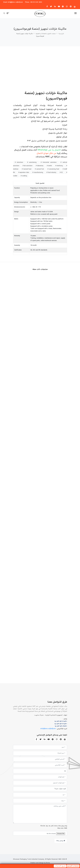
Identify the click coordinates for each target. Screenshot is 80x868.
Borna (48, 863)
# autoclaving (32, 162)
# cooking (24, 176)
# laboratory (40, 166)
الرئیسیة (61, 34)
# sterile (50, 166)
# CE (61, 173)
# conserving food (54, 169)
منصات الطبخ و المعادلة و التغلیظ (46, 34)
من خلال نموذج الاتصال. (46, 153)
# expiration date (24, 173)
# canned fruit (40, 169)
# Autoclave (20, 162)
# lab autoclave (28, 166)
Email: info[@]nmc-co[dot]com (13, 2)
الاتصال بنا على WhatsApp (49, 150)
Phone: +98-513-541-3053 (34, 2)
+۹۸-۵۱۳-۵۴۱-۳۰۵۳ (61, 721)
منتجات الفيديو (73, 866)
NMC (60, 859)
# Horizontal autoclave (49, 162)
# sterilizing (59, 166)
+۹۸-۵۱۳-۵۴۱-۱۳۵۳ (61, 726)
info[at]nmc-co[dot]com (48, 729)
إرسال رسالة (61, 841)
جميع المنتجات (60, 866)
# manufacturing (38, 173)
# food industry (52, 173)
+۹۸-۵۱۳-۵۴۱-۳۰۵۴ (61, 724)
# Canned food (27, 169)
